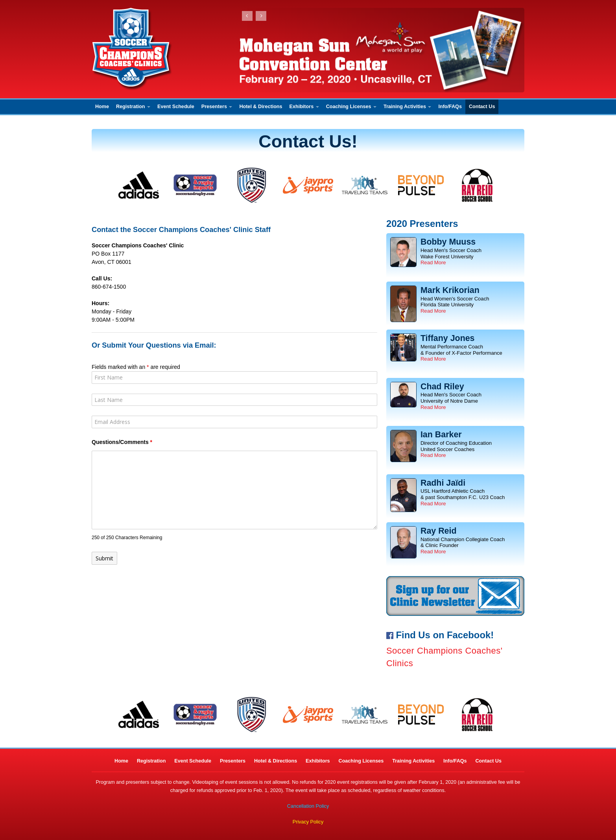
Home (102, 107)
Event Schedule (176, 107)
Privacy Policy (308, 822)
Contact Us (482, 107)
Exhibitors (304, 107)
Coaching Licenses (351, 107)
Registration (133, 107)
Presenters (217, 107)
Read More (433, 262)
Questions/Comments (122, 442)
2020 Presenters (422, 224)
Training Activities (408, 107)
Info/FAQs (450, 107)
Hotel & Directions (261, 107)
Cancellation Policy (308, 806)
